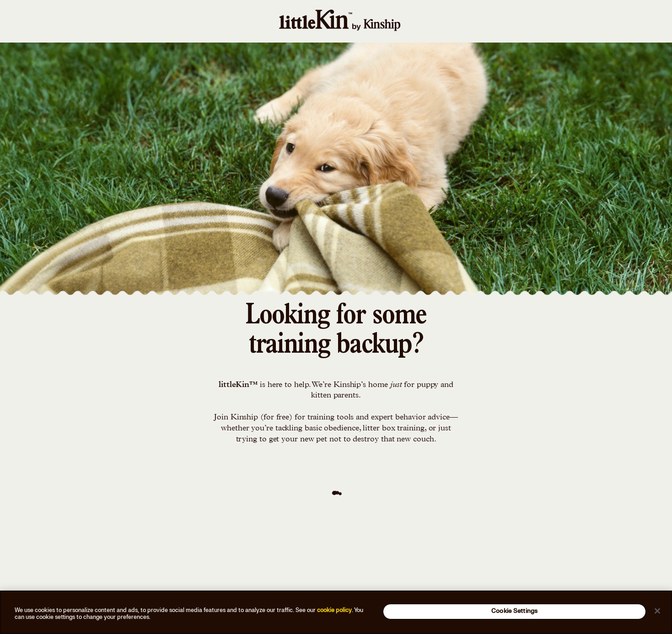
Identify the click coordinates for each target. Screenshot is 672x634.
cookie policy (334, 610)
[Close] (657, 611)
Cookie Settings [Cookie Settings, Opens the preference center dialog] (514, 611)
